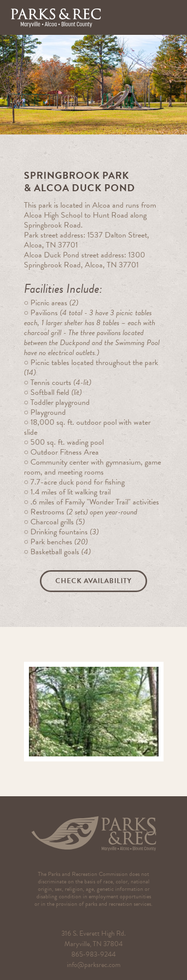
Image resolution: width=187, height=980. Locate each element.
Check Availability (93, 581)
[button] (170, 17)
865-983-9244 (93, 954)
